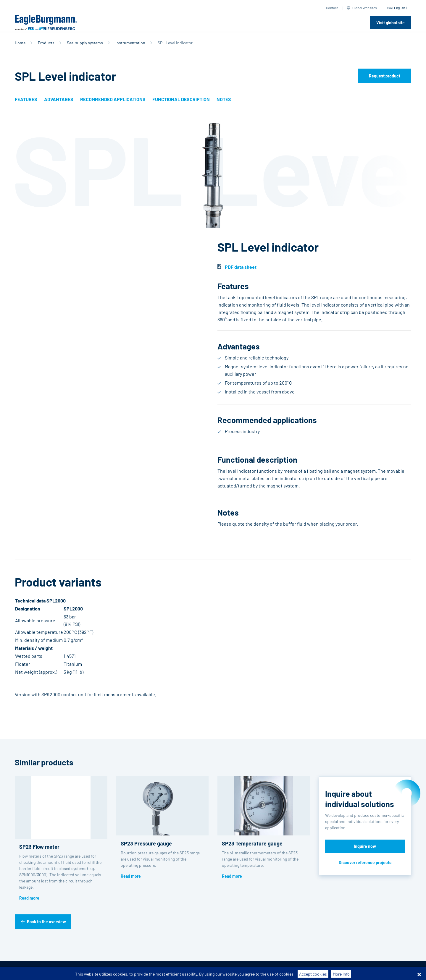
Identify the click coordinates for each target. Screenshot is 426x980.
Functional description (181, 99)
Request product (385, 76)
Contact (332, 8)
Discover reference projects (365, 862)
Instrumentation (130, 43)
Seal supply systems (85, 43)
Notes (224, 99)
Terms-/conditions (82, 970)
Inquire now (365, 846)
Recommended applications (113, 99)
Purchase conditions (124, 970)
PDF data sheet (241, 267)
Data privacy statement (171, 970)
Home (20, 43)
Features (26, 99)
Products (46, 43)
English (400, 8)
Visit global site (390, 23)
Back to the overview (46, 922)
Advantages (59, 99)
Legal (203, 970)
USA (389, 8)
